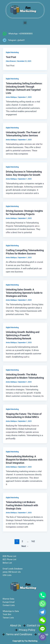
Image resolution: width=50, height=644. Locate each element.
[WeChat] (43, 620)
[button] (25, 23)
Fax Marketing (31, 641)
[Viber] (43, 637)
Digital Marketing (12, 52)
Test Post (11, 57)
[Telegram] (43, 612)
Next (25, 546)
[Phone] (43, 595)
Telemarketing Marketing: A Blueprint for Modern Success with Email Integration (24, 460)
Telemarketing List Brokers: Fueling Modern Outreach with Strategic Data (22, 505)
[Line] (43, 629)
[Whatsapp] (43, 604)
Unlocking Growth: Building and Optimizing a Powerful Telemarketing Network (23, 335)
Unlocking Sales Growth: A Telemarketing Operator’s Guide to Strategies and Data (24, 293)
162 (33, 541)
